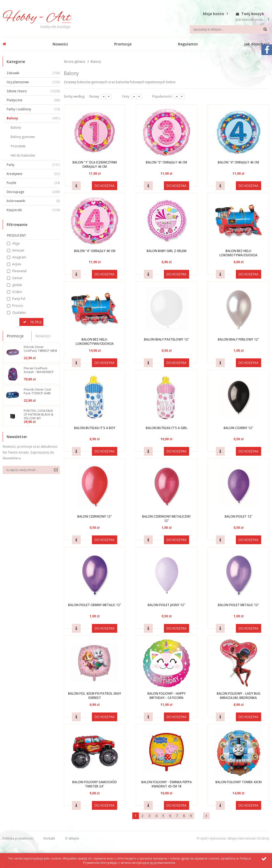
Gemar (17, 278)
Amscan (18, 250)
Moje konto (214, 14)
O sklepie (72, 838)
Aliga (16, 243)
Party (33, 165)
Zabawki (33, 73)
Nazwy (94, 96)
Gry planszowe (33, 82)
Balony (33, 118)
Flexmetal (19, 271)
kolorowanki (33, 201)
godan (17, 285)
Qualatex (19, 313)
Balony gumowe (23, 137)
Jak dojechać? (257, 44)
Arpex (17, 264)
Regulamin (188, 44)
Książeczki (33, 210)
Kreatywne (33, 174)
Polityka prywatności (18, 838)
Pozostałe (18, 146)
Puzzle (33, 183)
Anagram (19, 257)
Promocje (123, 44)
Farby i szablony (33, 109)
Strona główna (75, 62)
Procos (18, 306)
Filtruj (36, 322)
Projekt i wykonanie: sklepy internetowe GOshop (233, 838)
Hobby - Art (37, 18)
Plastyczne (33, 100)
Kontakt (49, 838)
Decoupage (33, 192)
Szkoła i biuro (33, 91)
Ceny (126, 96)
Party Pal (19, 299)
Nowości (60, 44)
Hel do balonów (23, 155)
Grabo (17, 292)
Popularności (162, 96)
